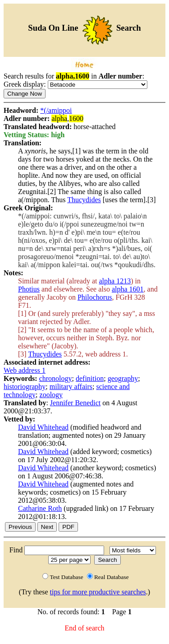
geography (123, 378)
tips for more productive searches (98, 592)
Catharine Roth (40, 508)
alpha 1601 (128, 289)
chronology (56, 378)
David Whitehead (43, 427)
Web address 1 (25, 370)
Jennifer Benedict (75, 403)
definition (90, 378)
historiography (25, 387)
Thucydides (84, 200)
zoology (51, 395)
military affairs (71, 387)
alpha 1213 (115, 281)
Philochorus (95, 297)
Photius (29, 289)
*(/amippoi (56, 110)
